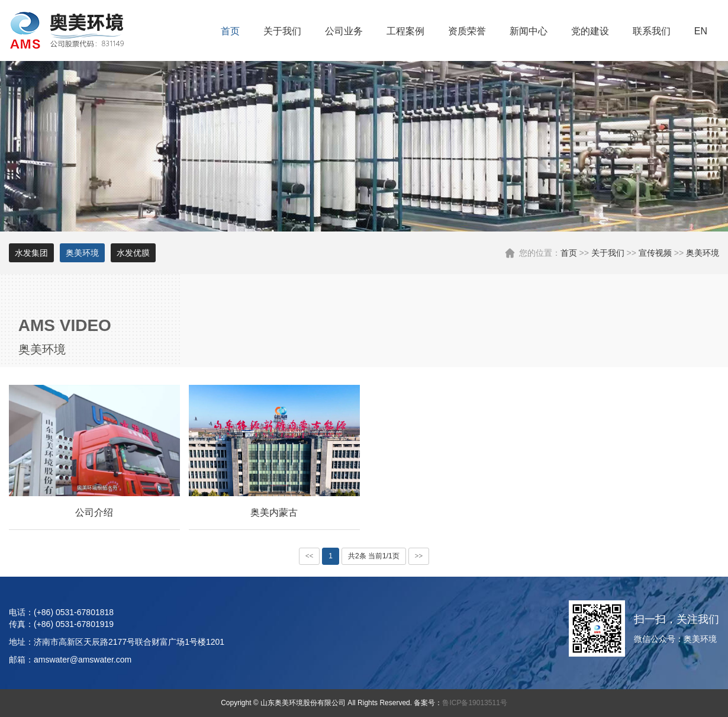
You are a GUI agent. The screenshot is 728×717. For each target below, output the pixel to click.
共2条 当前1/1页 (374, 556)
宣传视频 (655, 253)
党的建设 (590, 31)
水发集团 (31, 253)
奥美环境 (703, 253)
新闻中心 (529, 31)
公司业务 (344, 31)
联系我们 (652, 31)
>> (419, 556)
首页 (230, 31)
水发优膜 (133, 253)
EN (701, 31)
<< (310, 556)
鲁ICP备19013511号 (474, 703)
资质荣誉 (467, 31)
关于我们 (282, 31)
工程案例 (405, 31)
